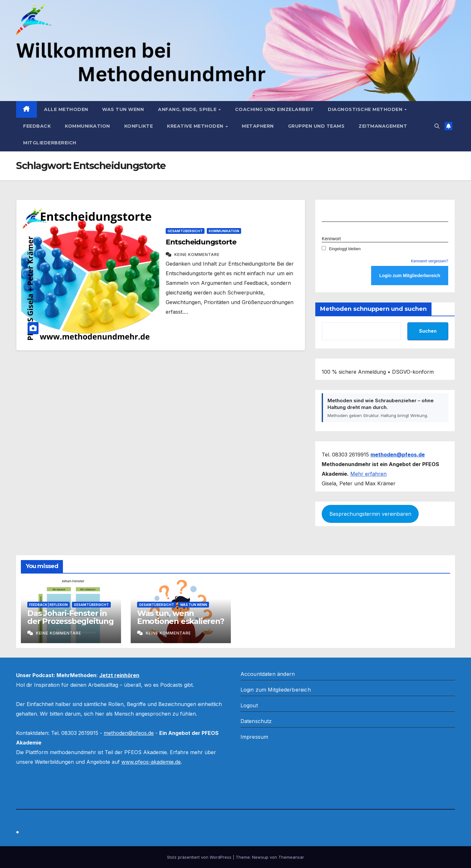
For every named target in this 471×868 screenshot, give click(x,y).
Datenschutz (256, 721)
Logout (249, 705)
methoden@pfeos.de (129, 733)
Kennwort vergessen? (430, 261)
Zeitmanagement (383, 126)
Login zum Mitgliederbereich (276, 690)
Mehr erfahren (368, 474)
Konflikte (139, 126)
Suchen (428, 331)
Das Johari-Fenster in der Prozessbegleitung (70, 617)
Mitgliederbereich (50, 143)
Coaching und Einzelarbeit (275, 109)
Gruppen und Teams (316, 126)
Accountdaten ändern (268, 674)
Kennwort (331, 239)
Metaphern (258, 126)
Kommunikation (87, 126)
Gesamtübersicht (185, 231)
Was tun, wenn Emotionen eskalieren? (181, 617)
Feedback (37, 126)
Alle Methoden (66, 109)
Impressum (254, 737)
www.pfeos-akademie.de (151, 762)
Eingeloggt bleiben (341, 249)
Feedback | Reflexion (48, 605)
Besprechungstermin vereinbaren (370, 514)
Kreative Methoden (196, 126)
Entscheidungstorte (201, 242)
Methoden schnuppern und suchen (373, 309)
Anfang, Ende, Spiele (188, 109)
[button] (437, 126)
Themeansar (291, 857)
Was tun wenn (123, 109)
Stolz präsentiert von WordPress (200, 857)
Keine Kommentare (197, 255)
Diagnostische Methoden (366, 109)
